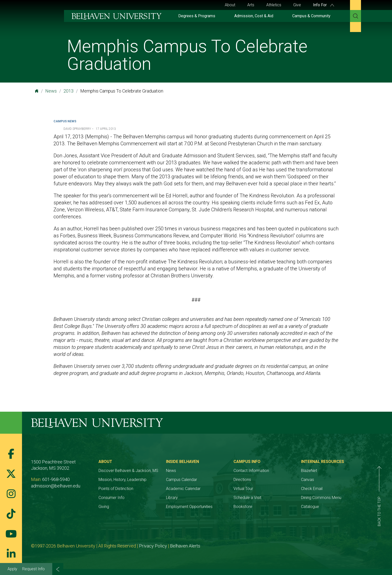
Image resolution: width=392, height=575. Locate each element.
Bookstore (243, 507)
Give (297, 5)
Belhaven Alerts (185, 546)
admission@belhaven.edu (56, 486)
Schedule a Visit (247, 498)
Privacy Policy (153, 546)
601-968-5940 (56, 479)
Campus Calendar (181, 480)
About (230, 5)
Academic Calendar (183, 489)
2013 (68, 91)
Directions (242, 480)
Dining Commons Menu (321, 498)
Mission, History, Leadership (122, 480)
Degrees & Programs (197, 16)
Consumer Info (111, 498)
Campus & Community (311, 16)
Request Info (33, 569)
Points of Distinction (116, 489)
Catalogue (310, 507)
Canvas (307, 480)
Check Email (312, 489)
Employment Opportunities (189, 507)
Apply (12, 569)
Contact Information (251, 471)
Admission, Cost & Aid (254, 16)
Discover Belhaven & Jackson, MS (128, 471)
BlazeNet (309, 471)
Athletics (274, 5)
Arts (251, 5)
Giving (104, 507)
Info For (323, 5)
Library (172, 498)
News (51, 91)
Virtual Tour (243, 489)
